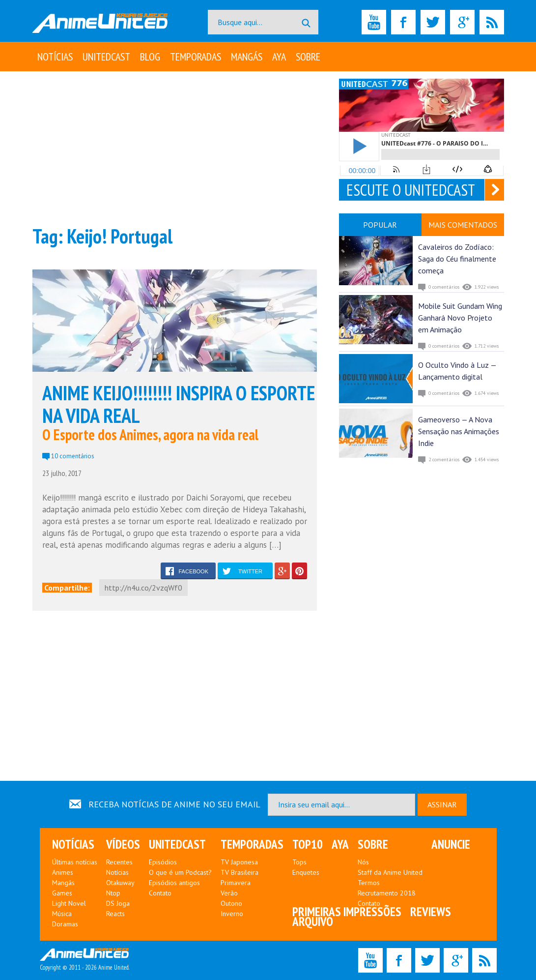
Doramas (65, 924)
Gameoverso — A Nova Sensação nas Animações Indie (459, 431)
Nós (363, 862)
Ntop (113, 893)
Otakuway (120, 883)
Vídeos (123, 844)
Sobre (308, 57)
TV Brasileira (240, 872)
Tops (299, 862)
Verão (229, 893)
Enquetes (306, 872)
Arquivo (313, 921)
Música (62, 914)
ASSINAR (442, 804)
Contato (160, 893)
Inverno (232, 914)
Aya (279, 57)
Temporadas (196, 57)
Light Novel (69, 903)
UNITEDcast (106, 57)
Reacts (115, 914)
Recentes (119, 862)
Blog (150, 57)
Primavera (236, 883)
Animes (63, 872)
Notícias (55, 57)
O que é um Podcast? (180, 872)
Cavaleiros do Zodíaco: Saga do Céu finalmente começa (457, 259)
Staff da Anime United (390, 872)
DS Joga (118, 903)
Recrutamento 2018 (387, 893)
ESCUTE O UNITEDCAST (411, 190)
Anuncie (451, 844)
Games (62, 893)
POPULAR (380, 225)
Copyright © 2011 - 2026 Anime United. (85, 960)
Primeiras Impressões (347, 912)
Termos (369, 883)
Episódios (163, 862)
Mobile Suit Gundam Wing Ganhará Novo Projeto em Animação (460, 318)
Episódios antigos (174, 883)
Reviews (431, 912)
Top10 (308, 844)
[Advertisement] (175, 148)
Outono (231, 903)
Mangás (247, 57)
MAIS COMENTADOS (463, 225)
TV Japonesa (239, 862)
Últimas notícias (75, 862)
